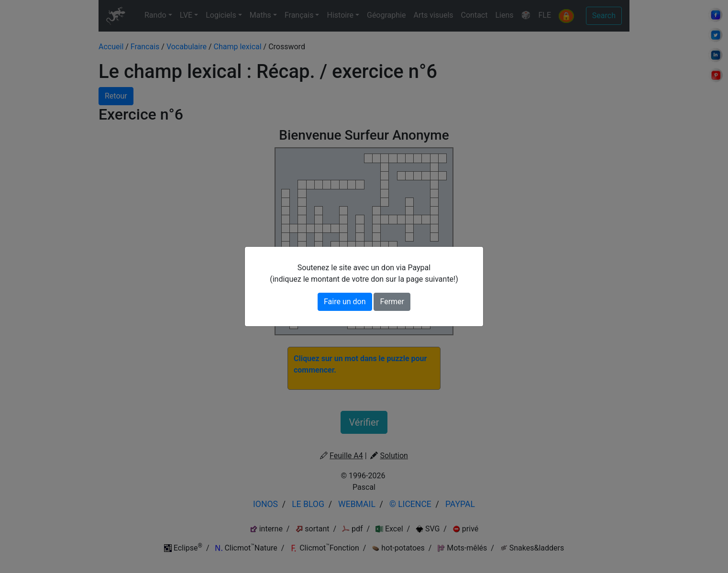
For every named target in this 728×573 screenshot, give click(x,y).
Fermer (392, 302)
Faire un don (345, 302)
